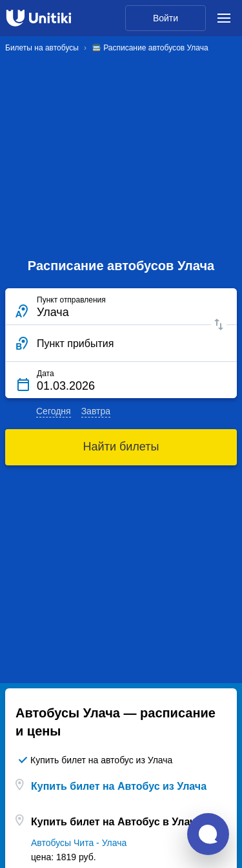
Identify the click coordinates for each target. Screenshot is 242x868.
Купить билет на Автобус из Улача (119, 786)
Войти (166, 18)
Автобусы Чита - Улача (79, 843)
